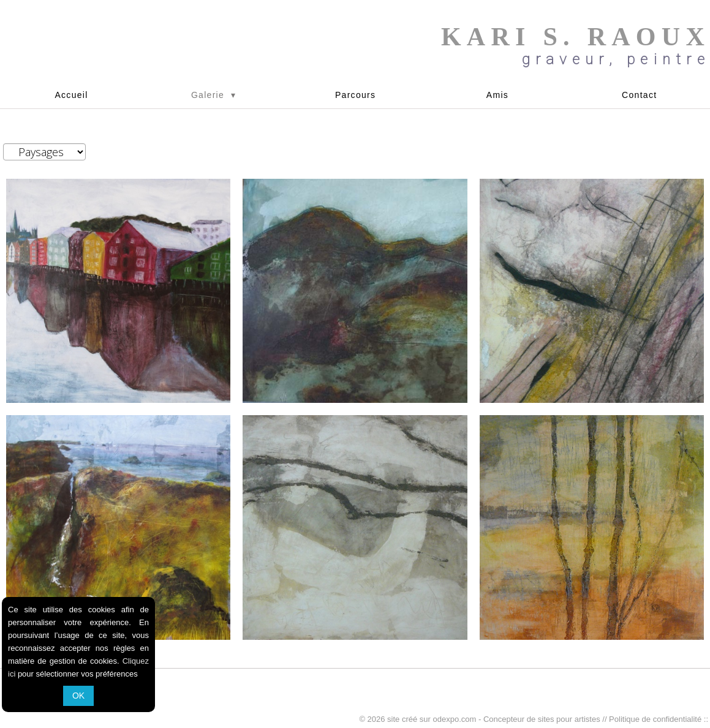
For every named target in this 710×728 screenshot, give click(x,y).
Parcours (355, 95)
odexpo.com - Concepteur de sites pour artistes (517, 719)
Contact (639, 95)
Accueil (71, 95)
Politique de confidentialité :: (659, 719)
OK (78, 696)
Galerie (213, 95)
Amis (497, 95)
